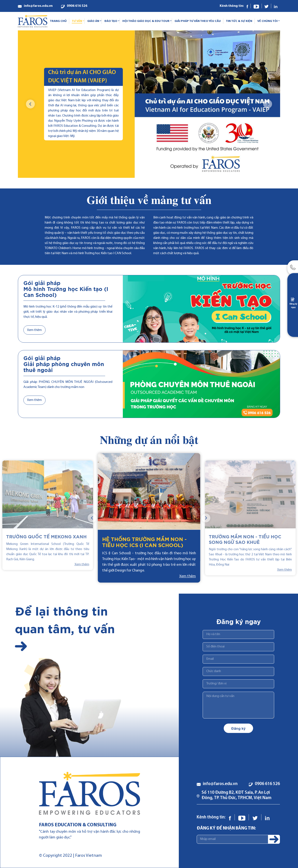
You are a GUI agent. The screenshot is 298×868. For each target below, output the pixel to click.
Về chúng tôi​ (267, 21)
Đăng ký (238, 728)
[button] (246, 169)
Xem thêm (34, 330)
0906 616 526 (77, 6)
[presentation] (31, 104)
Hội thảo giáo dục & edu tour (146, 21)
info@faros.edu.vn (38, 6)
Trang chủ (58, 21)
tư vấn (77, 21)
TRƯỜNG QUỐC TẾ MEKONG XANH (46, 537)
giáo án (93, 21)
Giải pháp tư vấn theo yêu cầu (198, 21)
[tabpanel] (149, 518)
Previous (92, 518)
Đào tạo (111, 21)
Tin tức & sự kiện (239, 21)
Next (206, 518)
